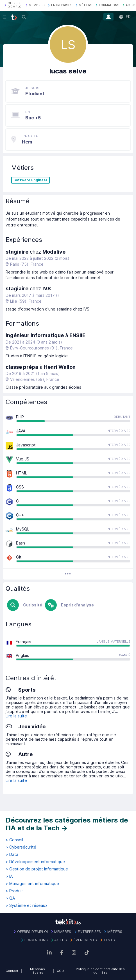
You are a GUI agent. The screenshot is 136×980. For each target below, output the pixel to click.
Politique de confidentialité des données (100, 971)
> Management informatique (32, 884)
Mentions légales (38, 971)
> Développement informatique (35, 862)
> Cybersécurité (21, 847)
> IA (9, 876)
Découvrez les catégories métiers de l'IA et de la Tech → (67, 824)
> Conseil (14, 840)
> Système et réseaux (27, 905)
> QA (10, 898)
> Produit (14, 891)
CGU (60, 971)
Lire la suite (16, 716)
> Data (12, 854)
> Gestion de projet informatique (37, 869)
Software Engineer (30, 180)
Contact (12, 971)
